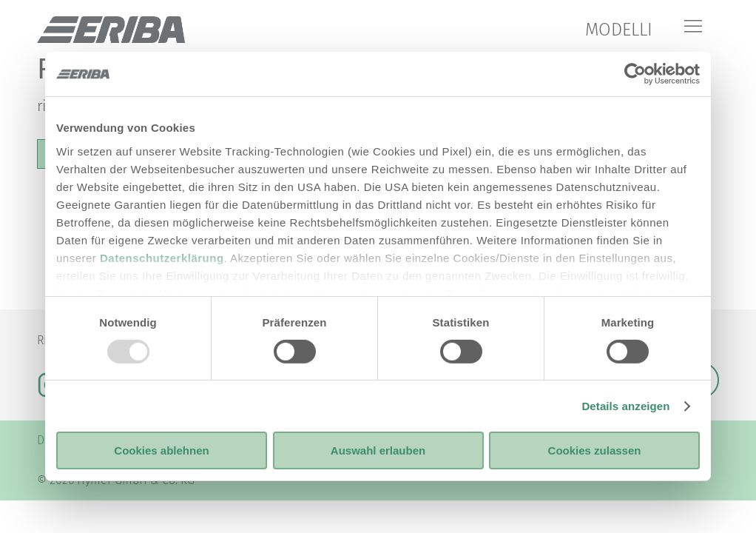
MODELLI (619, 30)
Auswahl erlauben (378, 450)
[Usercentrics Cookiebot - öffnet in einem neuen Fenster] (635, 74)
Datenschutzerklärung (162, 257)
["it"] (111, 30)
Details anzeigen (625, 406)
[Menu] (693, 27)
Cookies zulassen (595, 450)
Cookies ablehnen (161, 450)
